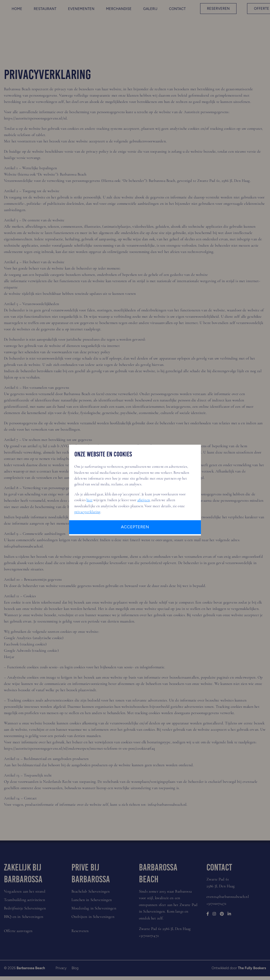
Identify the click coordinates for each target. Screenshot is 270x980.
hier (90, 500)
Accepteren (135, 527)
